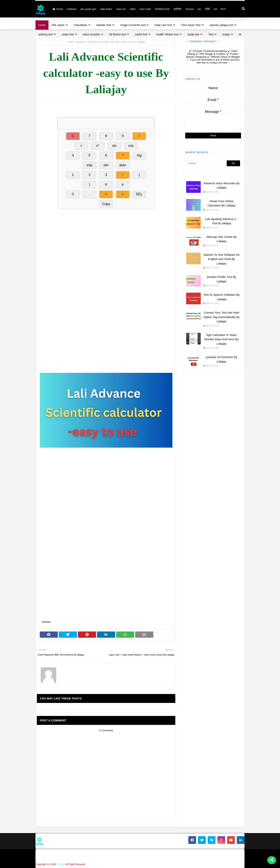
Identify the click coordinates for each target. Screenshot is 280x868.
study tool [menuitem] (193, 34)
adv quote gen (88, 9)
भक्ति (207, 9)
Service (190, 9)
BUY (223, 9)
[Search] (206, 163)
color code (145, 9)
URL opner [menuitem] (58, 25)
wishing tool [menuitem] (45, 34)
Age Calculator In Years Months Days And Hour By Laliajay (222, 339)
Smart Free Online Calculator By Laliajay (221, 203)
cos (131, 146)
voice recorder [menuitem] (91, 34)
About (156, 855)
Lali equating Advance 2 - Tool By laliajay (221, 221)
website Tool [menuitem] (104, 25)
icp (199, 9)
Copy (106, 204)
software (72, 9)
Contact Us (172, 855)
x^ (98, 146)
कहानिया (178, 9)
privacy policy (192, 855)
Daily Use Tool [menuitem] (163, 25)
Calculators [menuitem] (80, 25)
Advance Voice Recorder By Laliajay (222, 185)
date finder (106, 9)
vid (215, 9)
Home (58, 9)
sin (114, 146)
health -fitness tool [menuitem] (168, 34)
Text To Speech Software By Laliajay (222, 297)
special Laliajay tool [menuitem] (221, 25)
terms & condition (233, 855)
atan (123, 165)
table (133, 9)
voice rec (121, 9)
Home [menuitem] (42, 25)
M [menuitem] (240, 34)
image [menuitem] (226, 34)
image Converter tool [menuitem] (133, 25)
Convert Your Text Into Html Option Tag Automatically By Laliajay (222, 317)
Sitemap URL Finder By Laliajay (222, 239)
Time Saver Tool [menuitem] (191, 25)
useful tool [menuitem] (141, 34)
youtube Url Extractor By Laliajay (222, 359)
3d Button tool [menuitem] (117, 34)
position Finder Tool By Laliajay (222, 279)
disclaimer (212, 855)
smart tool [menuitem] (68, 34)
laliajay (61, 864)
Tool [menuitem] (211, 34)
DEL (139, 194)
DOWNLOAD (162, 9)
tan (106, 165)
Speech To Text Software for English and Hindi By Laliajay (222, 259)
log (139, 155)
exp (89, 165)
